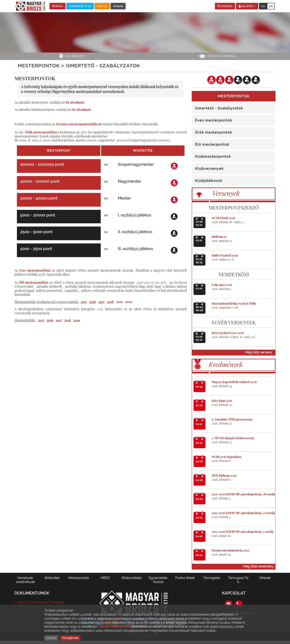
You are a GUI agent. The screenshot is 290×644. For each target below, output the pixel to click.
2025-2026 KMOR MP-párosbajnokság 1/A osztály (243, 513)
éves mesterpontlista (35, 270)
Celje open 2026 (222, 285)
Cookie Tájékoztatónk (114, 627)
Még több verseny (259, 352)
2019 (119, 302)
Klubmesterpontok (213, 156)
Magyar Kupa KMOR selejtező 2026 (234, 382)
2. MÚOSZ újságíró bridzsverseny (233, 438)
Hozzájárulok (70, 638)
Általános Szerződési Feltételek (40, 602)
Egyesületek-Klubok (158, 580)
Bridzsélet (52, 578)
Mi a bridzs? (75, 56)
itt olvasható (81, 110)
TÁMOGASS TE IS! (80, 6)
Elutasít (51, 638)
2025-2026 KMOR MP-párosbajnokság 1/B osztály (243, 494)
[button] (225, 6)
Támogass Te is (238, 580)
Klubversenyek (209, 168)
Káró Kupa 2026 (222, 401)
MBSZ (105, 578)
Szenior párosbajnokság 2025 (230, 550)
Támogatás (212, 578)
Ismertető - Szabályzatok (219, 108)
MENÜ (57, 6)
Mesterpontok (79, 578)
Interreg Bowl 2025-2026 (228, 333)
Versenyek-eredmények (25, 580)
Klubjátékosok (209, 181)
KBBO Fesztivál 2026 (225, 255)
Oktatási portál (222, 56)
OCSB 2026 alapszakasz (227, 457)
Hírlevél (118, 6)
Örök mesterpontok (214, 132)
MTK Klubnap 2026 (224, 476)
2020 (129, 302)
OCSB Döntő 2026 (223, 218)
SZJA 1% (102, 6)
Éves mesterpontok (214, 120)
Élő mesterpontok (212, 144)
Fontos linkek (185, 578)
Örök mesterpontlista (41, 132)
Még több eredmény (258, 566)
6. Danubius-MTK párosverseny (232, 419)
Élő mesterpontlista (34, 282)
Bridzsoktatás (132, 578)
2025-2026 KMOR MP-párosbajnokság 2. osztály (243, 532)
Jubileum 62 (219, 237)
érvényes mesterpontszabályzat (79, 124)
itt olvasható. (75, 102)
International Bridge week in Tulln (234, 303)
